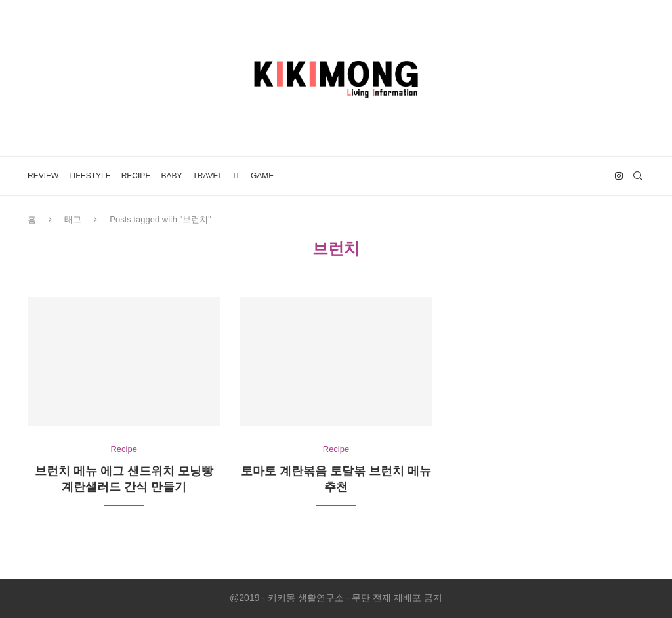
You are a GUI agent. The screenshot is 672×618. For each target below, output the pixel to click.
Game (262, 176)
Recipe (136, 176)
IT (237, 176)
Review (43, 176)
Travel (207, 176)
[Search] (638, 176)
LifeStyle (90, 176)
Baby (171, 176)
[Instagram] (619, 176)
